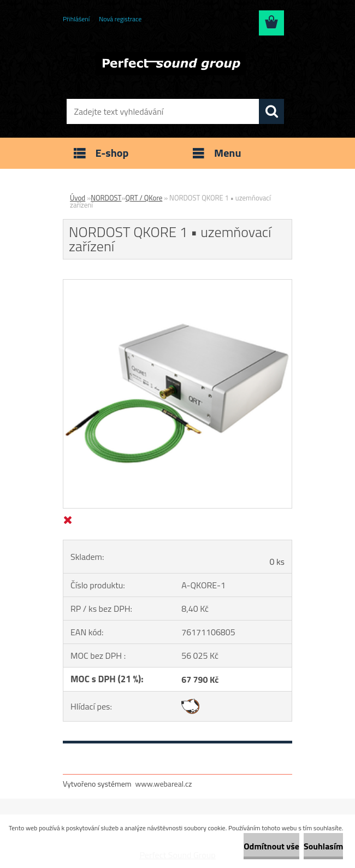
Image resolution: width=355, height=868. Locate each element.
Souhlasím (324, 846)
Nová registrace (120, 19)
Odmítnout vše (271, 846)
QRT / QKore (144, 198)
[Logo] (171, 63)
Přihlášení (76, 19)
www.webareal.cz (164, 784)
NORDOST (106, 198)
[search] (271, 111)
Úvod (78, 198)
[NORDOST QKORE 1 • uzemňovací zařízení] (177, 284)
